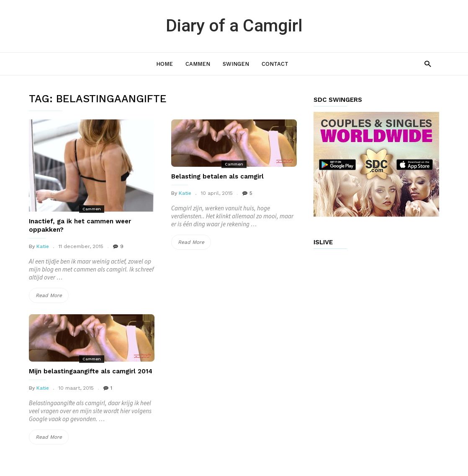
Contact (275, 64)
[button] (428, 63)
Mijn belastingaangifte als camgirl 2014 (91, 371)
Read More (52, 295)
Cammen (198, 64)
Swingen (236, 64)
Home (165, 64)
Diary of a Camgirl (234, 26)
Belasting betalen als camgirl (217, 176)
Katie (43, 246)
